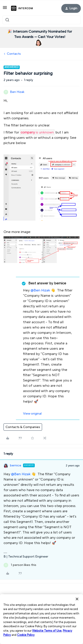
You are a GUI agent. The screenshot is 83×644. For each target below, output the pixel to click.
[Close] (77, 599)
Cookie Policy (26, 635)
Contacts (14, 54)
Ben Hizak (17, 92)
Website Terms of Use (47, 631)
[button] (5, 9)
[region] (41, 619)
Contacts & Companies (23, 427)
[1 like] (20, 565)
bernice (16, 466)
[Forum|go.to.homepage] (22, 8)
